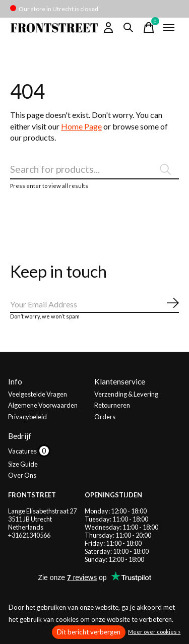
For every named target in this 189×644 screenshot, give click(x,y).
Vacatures (23, 451)
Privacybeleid (27, 417)
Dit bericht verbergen (89, 632)
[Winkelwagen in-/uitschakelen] (149, 28)
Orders (105, 417)
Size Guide (23, 464)
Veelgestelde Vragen (38, 394)
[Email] (94, 305)
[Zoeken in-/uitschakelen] (129, 28)
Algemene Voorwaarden (43, 405)
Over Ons (22, 475)
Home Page (81, 126)
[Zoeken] (94, 169)
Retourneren (112, 405)
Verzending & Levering (126, 394)
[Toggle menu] (169, 28)
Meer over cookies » (154, 632)
